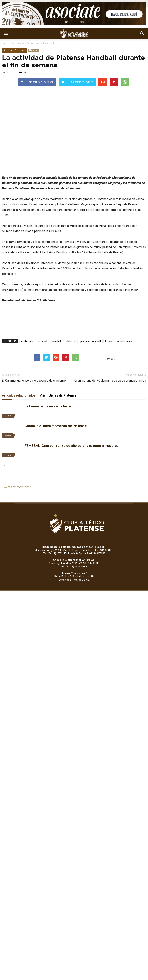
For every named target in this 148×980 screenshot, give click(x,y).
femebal (42, 341)
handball (57, 341)
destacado (27, 341)
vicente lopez (124, 341)
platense (71, 341)
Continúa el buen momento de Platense (56, 426)
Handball (49, 43)
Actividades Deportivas (26, 43)
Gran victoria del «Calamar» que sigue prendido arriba (110, 381)
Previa (109, 341)
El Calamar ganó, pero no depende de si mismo (34, 381)
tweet (111, 358)
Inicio (5, 43)
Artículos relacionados (19, 395)
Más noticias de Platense (58, 395)
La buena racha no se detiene (48, 406)
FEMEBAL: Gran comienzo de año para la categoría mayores (72, 446)
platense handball (91, 341)
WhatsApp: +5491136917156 (88, 553)
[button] (142, 33)
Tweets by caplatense (17, 487)
